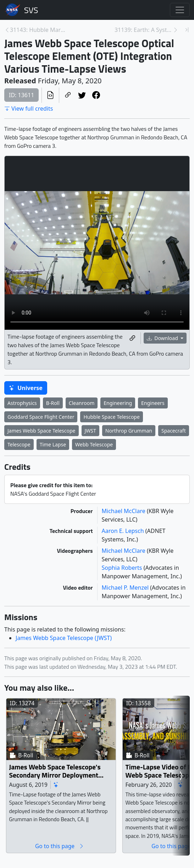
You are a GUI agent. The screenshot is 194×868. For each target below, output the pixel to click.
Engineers (153, 403)
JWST (90, 431)
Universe (26, 388)
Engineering (118, 403)
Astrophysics (22, 403)
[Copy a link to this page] (68, 95)
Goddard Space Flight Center (41, 417)
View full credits (29, 108)
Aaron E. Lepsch (124, 531)
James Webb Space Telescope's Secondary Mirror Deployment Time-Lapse (55, 771)
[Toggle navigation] (180, 10)
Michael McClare (124, 511)
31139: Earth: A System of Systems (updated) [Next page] (144, 30)
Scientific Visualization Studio (31, 10)
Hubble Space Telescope (111, 417)
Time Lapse (53, 444)
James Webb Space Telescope (41, 431)
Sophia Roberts (123, 568)
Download (163, 338)
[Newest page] (187, 30)
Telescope (19, 444)
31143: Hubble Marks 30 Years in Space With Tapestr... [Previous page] (39, 30)
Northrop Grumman (129, 431)
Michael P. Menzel (126, 588)
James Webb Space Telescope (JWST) (64, 638)
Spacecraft (174, 431)
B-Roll (53, 403)
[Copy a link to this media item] (132, 338)
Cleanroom (82, 403)
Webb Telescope (94, 444)
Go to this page (60, 846)
